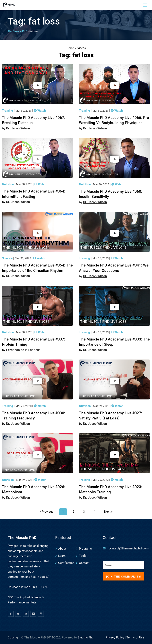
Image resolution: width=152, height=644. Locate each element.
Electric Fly (85, 637)
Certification (66, 563)
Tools (83, 556)
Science (8, 258)
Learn (62, 556)
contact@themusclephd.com (129, 548)
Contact (84, 563)
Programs (85, 549)
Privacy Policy (115, 637)
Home (70, 48)
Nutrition (8, 184)
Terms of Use (135, 637)
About (62, 549)
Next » (108, 512)
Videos (82, 48)
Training (8, 111)
